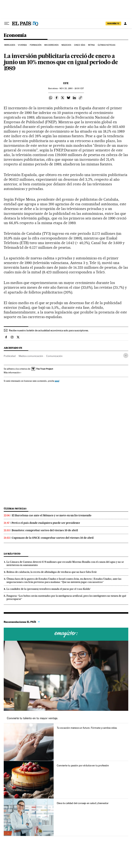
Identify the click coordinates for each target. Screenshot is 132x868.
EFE (66, 83)
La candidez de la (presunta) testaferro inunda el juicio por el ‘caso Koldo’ (49, 589)
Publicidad (10, 356)
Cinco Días (80, 45)
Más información (13, 373)
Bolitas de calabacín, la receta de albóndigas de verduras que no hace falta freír (52, 572)
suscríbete (113, 23)
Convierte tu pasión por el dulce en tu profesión (83, 765)
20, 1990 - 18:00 (72, 88)
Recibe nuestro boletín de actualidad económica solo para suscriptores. (49, 330)
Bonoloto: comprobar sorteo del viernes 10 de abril (45, 530)
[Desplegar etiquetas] (126, 355)
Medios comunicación (31, 356)
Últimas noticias (15, 509)
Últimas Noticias (107, 45)
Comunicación (54, 356)
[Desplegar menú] (7, 23)
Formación (36, 45)
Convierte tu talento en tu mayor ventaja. (32, 718)
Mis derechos (51, 45)
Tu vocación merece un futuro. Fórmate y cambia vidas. (87, 728)
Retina (92, 45)
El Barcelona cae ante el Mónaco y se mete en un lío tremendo (52, 515)
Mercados (10, 45)
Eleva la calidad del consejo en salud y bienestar (83, 803)
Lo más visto (12, 554)
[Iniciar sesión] (125, 23)
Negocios (66, 45)
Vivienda (22, 45)
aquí (57, 381)
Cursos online (66, 634)
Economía (15, 36)
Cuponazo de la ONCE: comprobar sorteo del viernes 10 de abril (53, 538)
